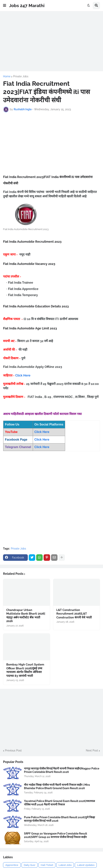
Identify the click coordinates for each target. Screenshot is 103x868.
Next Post (92, 750)
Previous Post (13, 750)
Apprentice (12, 865)
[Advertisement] (51, 41)
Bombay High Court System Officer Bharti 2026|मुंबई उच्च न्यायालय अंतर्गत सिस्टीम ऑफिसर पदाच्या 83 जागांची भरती (25, 670)
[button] (5, 6)
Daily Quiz (30, 865)
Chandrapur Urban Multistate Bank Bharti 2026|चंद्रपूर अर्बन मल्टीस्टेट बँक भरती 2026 (26, 616)
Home (7, 76)
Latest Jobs (65, 865)
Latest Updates (86, 865)
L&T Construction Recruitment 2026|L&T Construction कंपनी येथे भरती (74, 614)
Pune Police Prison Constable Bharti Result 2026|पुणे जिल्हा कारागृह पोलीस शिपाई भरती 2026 (59, 819)
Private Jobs (21, 76)
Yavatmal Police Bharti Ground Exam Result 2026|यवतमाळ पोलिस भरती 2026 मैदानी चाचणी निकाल (59, 803)
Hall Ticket (47, 865)
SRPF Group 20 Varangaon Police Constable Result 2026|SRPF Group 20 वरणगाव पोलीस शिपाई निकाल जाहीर (55, 835)
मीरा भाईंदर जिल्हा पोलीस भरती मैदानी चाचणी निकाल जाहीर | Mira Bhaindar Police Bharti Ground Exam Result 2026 (57, 786)
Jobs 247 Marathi (27, 5)
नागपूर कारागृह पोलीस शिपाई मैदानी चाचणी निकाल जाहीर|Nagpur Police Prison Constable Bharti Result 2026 (62, 770)
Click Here (23, 375)
